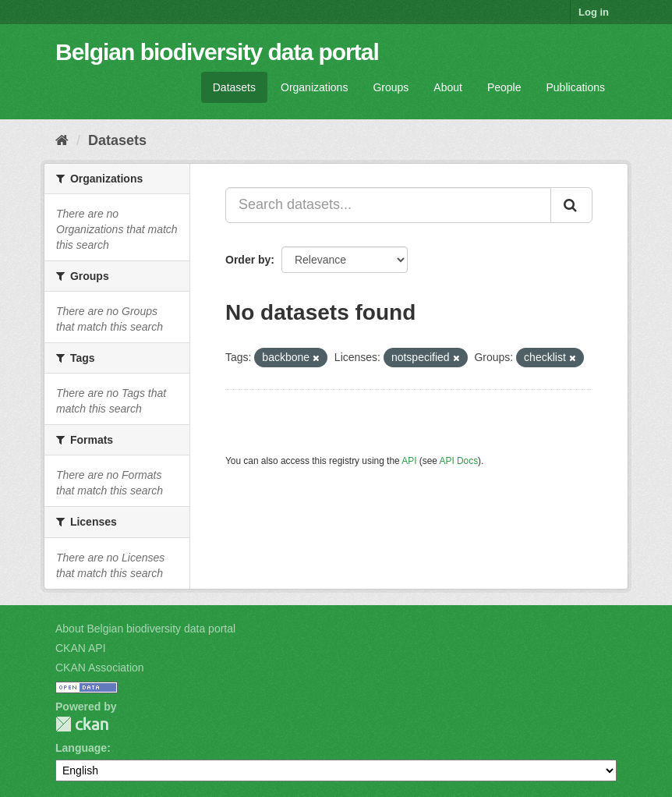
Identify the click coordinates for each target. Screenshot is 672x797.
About (448, 87)
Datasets (234, 87)
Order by (248, 260)
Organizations (314, 87)
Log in (594, 12)
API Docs (459, 461)
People (504, 87)
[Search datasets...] (388, 205)
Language (81, 748)
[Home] (62, 140)
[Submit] (571, 205)
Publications (576, 87)
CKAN (82, 724)
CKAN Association (100, 668)
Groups (391, 87)
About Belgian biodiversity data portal (145, 629)
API (409, 461)
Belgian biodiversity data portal (217, 52)
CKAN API (81, 648)
